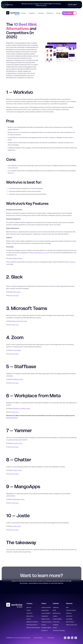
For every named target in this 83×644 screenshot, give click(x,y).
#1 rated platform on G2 (39, 253)
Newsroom (69, 613)
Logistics (55, 616)
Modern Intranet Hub (71, 625)
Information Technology (59, 631)
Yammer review (18, 443)
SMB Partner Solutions (32, 622)
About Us (29, 607)
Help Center (69, 616)
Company (42, 13)
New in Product (70, 622)
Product (25, 13)
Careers (29, 610)
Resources (51, 13)
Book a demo (70, 13)
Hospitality (56, 625)
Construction (56, 622)
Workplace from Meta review (22, 409)
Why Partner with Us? (32, 625)
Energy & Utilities (57, 619)
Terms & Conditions (38, 638)
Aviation (55, 628)
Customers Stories (71, 610)
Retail (54, 610)
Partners (29, 619)
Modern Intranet (46, 619)
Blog (67, 607)
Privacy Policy (51, 638)
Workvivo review (18, 258)
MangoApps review (19, 499)
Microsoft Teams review (20, 321)
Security (44, 625)
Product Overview (46, 607)
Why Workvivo (45, 610)
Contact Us (29, 613)
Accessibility (69, 619)
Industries (33, 13)
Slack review (17, 292)
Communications (46, 613)
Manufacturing (57, 613)
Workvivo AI (44, 631)
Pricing (58, 13)
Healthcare (56, 607)
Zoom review (17, 350)
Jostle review (17, 526)
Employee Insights (46, 628)
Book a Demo (30, 616)
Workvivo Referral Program (33, 628)
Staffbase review (18, 379)
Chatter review (17, 470)
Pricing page (15, 296)
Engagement (45, 616)
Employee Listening (47, 622)
